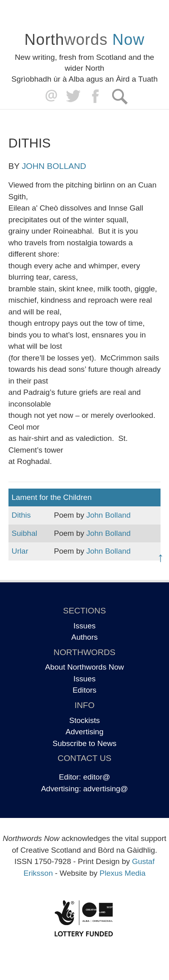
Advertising (85, 732)
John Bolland (54, 166)
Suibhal (24, 533)
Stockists (84, 720)
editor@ (97, 777)
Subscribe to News (84, 743)
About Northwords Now (84, 667)
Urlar (20, 551)
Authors (84, 637)
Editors (84, 690)
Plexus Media (123, 873)
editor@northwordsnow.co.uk (49, 96)
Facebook (96, 96)
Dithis (21, 515)
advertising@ (105, 789)
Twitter (73, 96)
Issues (84, 626)
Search (120, 96)
